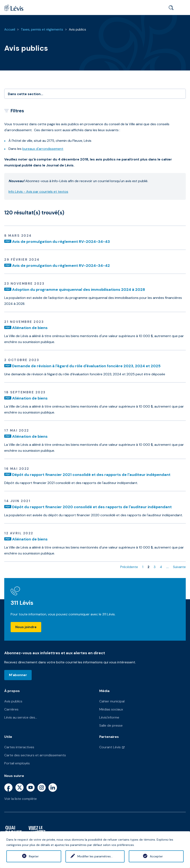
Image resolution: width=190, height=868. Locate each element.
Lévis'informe (109, 717)
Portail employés (17, 763)
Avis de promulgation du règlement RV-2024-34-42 (61, 266)
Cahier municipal (112, 701)
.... (167, 567)
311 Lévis (22, 603)
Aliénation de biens (30, 328)
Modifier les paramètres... (95, 856)
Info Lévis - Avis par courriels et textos (38, 192)
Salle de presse (111, 725)
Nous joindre (26, 627)
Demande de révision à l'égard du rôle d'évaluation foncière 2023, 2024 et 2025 (86, 366)
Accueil (10, 30)
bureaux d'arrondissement (43, 149)
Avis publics (77, 30)
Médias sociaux (111, 709)
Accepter (156, 856)
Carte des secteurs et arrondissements (35, 755)
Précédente (129, 567)
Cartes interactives (19, 747)
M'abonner (18, 675)
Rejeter (34, 856)
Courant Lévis (110, 747)
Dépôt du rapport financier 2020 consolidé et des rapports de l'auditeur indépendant (92, 507)
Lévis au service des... (21, 717)
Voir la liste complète (21, 799)
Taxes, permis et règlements (42, 30)
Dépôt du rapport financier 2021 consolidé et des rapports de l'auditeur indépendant (91, 475)
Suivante (179, 567)
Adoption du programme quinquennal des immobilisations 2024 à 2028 (79, 290)
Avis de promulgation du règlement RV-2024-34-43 (61, 242)
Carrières (11, 709)
